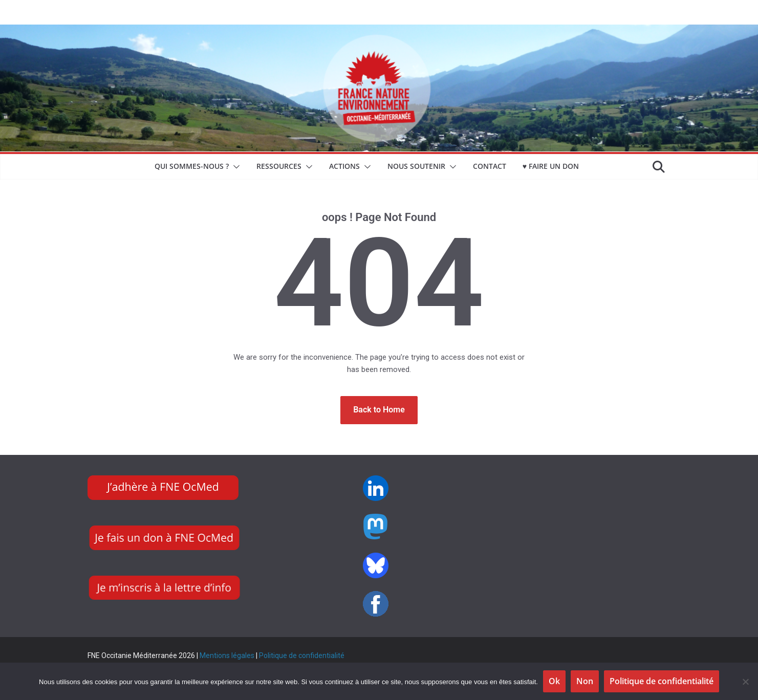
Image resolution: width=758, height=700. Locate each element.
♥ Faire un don (551, 166)
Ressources (279, 166)
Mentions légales (227, 655)
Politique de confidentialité (302, 655)
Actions (344, 166)
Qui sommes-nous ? (192, 166)
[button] (234, 167)
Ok (554, 681)
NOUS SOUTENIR (416, 166)
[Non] (745, 682)
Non (585, 681)
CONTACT (490, 166)
